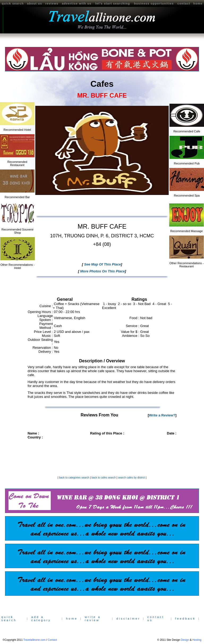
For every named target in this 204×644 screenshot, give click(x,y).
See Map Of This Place (102, 264)
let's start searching (113, 3)
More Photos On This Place (102, 271)
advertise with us (77, 3)
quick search (13, 3)
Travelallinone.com (35, 640)
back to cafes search (104, 478)
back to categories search (74, 478)
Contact (52, 640)
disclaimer (128, 619)
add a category (41, 619)
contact (184, 3)
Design (185, 640)
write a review (93, 619)
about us (35, 3)
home (72, 619)
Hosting (197, 640)
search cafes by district (131, 478)
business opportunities (154, 3)
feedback (186, 619)
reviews (52, 3)
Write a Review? (162, 415)
